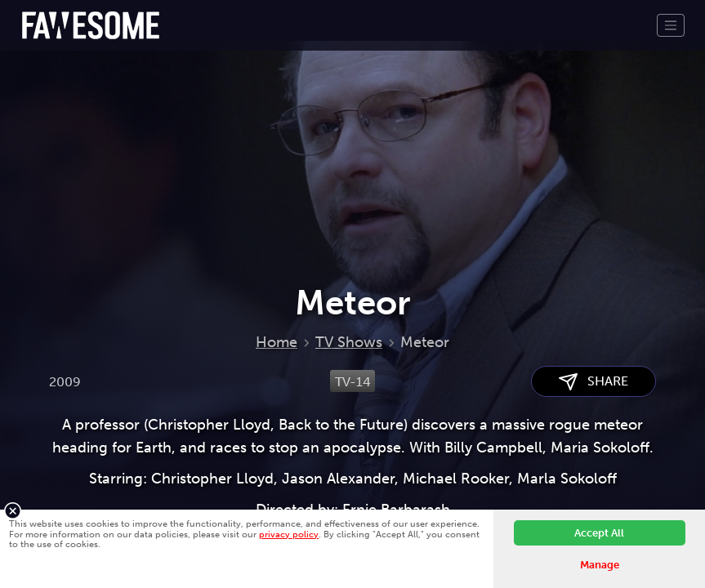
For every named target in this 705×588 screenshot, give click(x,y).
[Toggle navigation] (671, 25)
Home (277, 342)
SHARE (593, 382)
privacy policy (289, 534)
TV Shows (349, 342)
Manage (600, 565)
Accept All (599, 533)
